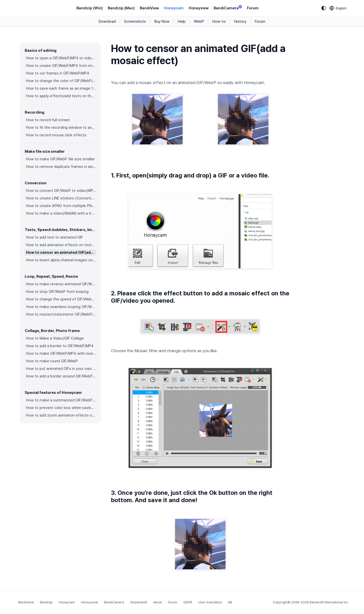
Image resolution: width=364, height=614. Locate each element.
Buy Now (162, 21)
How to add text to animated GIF (54, 237)
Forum (253, 8)
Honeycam (174, 8)
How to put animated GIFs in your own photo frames (61, 369)
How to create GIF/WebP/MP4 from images (61, 66)
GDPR (188, 602)
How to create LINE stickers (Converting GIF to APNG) (61, 198)
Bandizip (46, 602)
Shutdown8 (139, 602)
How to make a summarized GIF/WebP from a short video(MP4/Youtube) (61, 400)
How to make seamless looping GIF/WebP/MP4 (61, 307)
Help (182, 21)
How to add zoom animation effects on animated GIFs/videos (61, 415)
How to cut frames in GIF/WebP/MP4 (58, 73)
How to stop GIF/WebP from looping (57, 292)
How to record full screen (48, 120)
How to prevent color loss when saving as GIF (61, 408)
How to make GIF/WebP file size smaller (60, 159)
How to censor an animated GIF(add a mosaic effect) (61, 252)
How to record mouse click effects (56, 135)
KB (230, 602)
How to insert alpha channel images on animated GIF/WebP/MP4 (61, 260)
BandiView (149, 8)
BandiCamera (228, 8)
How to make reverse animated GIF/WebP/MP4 (61, 284)
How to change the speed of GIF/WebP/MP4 (61, 299)
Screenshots (135, 21)
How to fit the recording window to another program (61, 127)
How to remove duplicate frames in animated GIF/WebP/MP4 (61, 167)
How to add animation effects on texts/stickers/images (61, 245)
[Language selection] (338, 8)
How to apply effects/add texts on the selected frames (61, 96)
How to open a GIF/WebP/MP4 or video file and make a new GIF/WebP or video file (61, 58)
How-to (219, 21)
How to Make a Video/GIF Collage (55, 338)
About (158, 602)
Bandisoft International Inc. (329, 602)
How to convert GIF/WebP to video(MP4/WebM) (61, 191)
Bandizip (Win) (90, 8)
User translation (210, 602)
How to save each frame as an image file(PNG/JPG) (61, 88)
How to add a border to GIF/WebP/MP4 (60, 346)
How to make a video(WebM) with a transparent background (61, 213)
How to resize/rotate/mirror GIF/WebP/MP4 (61, 314)
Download (107, 21)
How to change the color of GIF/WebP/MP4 (61, 81)
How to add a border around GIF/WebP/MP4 (61, 376)
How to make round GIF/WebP (52, 361)
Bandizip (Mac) (121, 8)
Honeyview (199, 8)
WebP (199, 21)
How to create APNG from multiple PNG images (61, 206)
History (240, 21)
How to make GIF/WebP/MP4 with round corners (61, 353)
